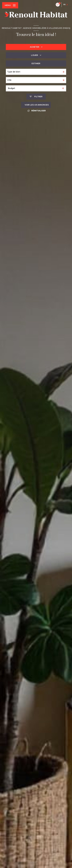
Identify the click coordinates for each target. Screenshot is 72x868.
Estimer (36, 63)
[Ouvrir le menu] (10, 5)
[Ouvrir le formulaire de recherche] (36, 97)
